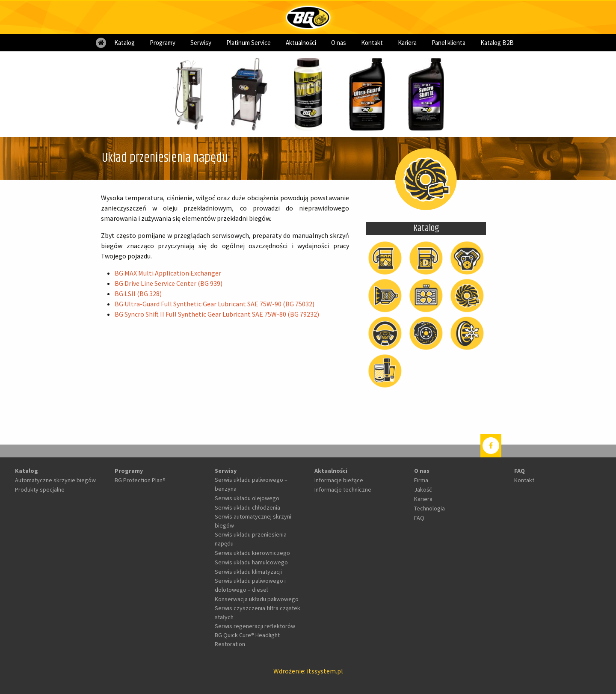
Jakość (423, 489)
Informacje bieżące (339, 480)
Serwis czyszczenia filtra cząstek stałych (258, 612)
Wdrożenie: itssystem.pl (308, 671)
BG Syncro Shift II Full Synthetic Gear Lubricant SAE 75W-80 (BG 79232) (217, 314)
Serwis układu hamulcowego (251, 562)
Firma (421, 480)
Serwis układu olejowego (247, 498)
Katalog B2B (497, 43)
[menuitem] (101, 43)
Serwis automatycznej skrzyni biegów (253, 521)
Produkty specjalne (40, 489)
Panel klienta (449, 43)
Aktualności (301, 43)
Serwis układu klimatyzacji (248, 572)
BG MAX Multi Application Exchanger (168, 273)
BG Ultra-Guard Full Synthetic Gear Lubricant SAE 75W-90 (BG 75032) (215, 304)
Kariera (407, 43)
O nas (339, 43)
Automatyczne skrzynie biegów (55, 480)
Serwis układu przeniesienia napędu (251, 539)
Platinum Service (249, 43)
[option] (190, 94)
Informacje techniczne (343, 489)
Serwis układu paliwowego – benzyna (251, 484)
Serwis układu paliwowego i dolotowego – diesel (250, 585)
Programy (163, 43)
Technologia (429, 508)
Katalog (124, 43)
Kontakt (372, 43)
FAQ (419, 518)
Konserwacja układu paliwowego (257, 599)
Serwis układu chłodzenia (247, 507)
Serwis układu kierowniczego (252, 553)
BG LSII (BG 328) (138, 294)
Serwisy (201, 43)
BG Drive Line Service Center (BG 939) (169, 283)
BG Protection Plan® (140, 480)
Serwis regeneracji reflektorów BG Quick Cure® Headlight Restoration (255, 635)
